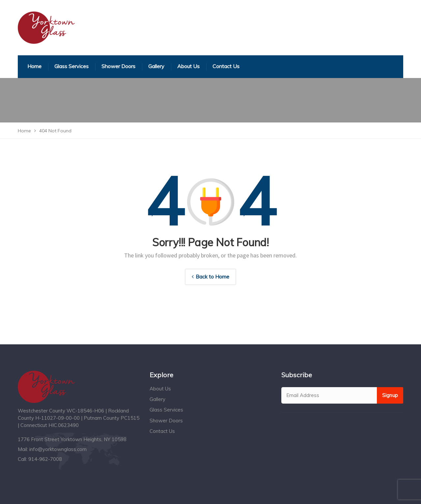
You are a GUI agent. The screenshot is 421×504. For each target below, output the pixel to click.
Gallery (157, 399)
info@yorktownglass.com (58, 449)
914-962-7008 (45, 459)
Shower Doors (166, 421)
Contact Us (162, 431)
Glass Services (166, 410)
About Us (160, 389)
